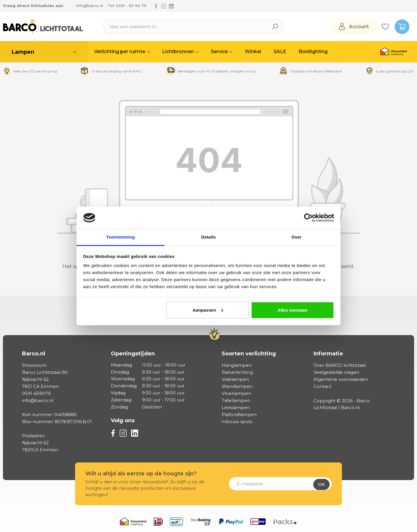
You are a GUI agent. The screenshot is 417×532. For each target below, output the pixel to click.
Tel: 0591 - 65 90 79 (127, 6)
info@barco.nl (89, 6)
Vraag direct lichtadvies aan (33, 6)
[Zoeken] (275, 26)
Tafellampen (236, 400)
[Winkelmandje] (399, 26)
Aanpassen (208, 310)
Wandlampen (237, 386)
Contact (322, 386)
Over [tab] (297, 237)
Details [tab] (209, 237)
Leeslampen (236, 407)
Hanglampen (237, 365)
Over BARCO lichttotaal (340, 365)
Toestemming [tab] (121, 237)
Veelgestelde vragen (336, 372)
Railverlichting (237, 372)
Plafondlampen (239, 414)
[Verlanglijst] (385, 26)
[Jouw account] (354, 27)
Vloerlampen (236, 393)
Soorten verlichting (249, 354)
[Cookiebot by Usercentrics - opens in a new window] (308, 218)
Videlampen (235, 379)
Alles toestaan (293, 310)
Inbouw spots (237, 422)
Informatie (328, 354)
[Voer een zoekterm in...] (185, 26)
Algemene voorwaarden (341, 379)
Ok (321, 484)
